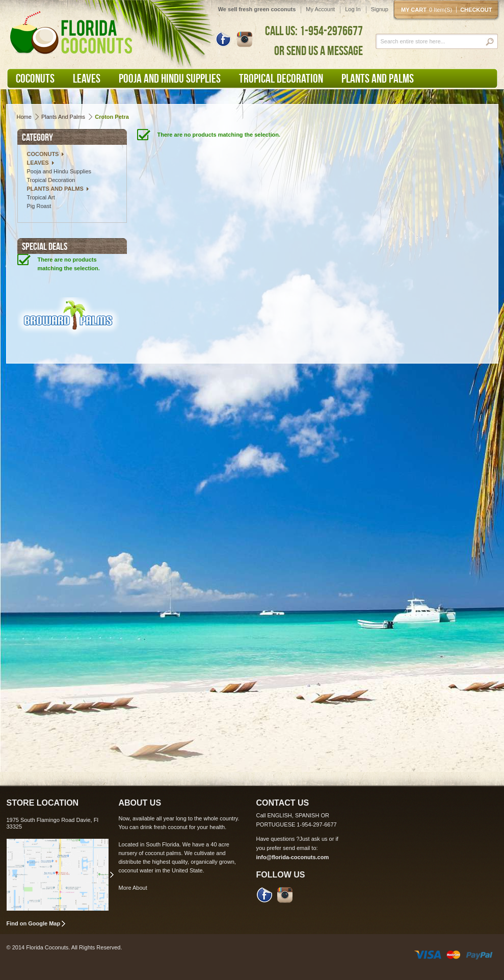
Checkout (476, 10)
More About (133, 888)
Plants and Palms (63, 117)
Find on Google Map (34, 923)
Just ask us (314, 839)
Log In (353, 9)
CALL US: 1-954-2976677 (314, 31)
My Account (320, 9)
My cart (429, 10)
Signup (380, 9)
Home (24, 117)
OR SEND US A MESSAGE (319, 50)
